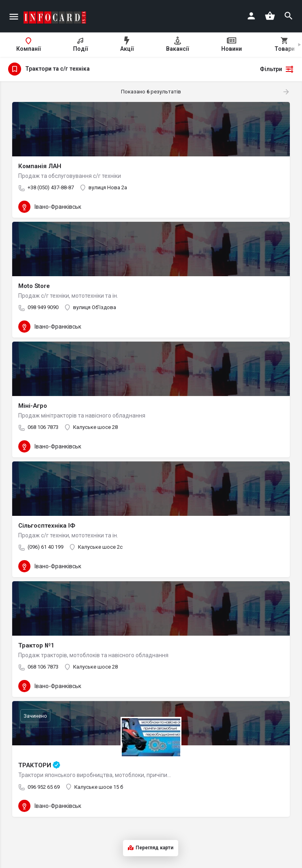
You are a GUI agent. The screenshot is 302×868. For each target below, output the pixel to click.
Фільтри (277, 69)
